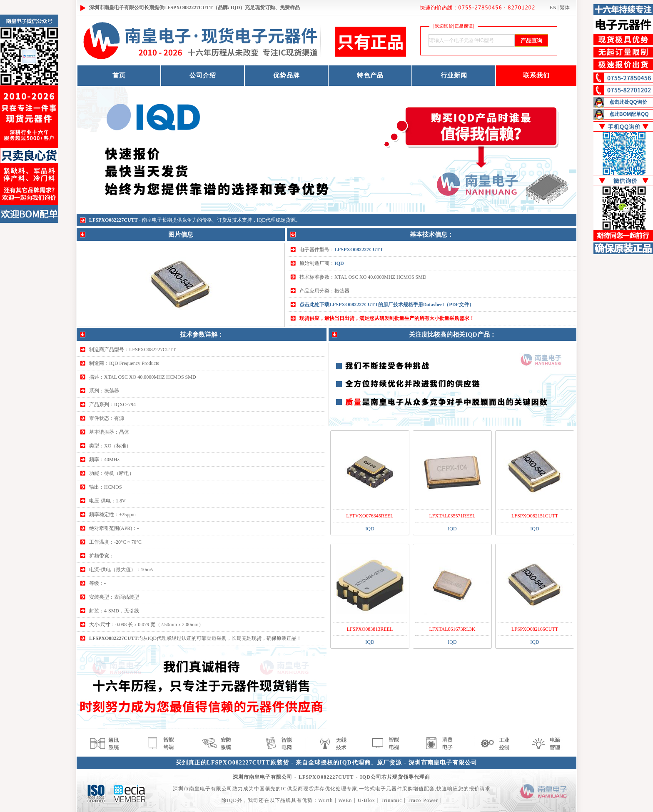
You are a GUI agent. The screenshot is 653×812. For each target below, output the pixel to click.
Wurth (325, 800)
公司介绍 (203, 75)
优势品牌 (287, 75)
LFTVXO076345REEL (370, 516)
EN (553, 7)
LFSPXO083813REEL (370, 629)
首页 (119, 75)
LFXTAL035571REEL (452, 516)
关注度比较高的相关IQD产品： (452, 335)
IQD (339, 263)
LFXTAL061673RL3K (452, 629)
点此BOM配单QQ (629, 114)
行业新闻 (454, 75)
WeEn (345, 800)
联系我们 (536, 75)
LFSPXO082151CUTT (535, 516)
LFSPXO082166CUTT (535, 629)
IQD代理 (266, 220)
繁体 (565, 7)
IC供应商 (292, 789)
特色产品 (370, 75)
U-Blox (366, 800)
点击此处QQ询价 (628, 102)
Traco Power (423, 800)
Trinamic (391, 800)
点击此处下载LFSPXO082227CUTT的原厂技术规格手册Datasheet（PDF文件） (387, 305)
